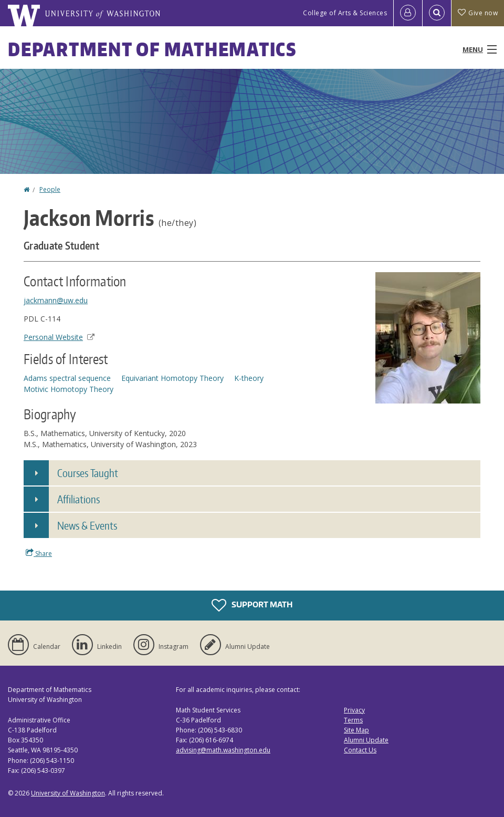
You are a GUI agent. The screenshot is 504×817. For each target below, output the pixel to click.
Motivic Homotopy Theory (69, 389)
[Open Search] (437, 13)
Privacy (354, 710)
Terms (353, 720)
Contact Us (360, 750)
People (50, 189)
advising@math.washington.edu (223, 750)
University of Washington (68, 793)
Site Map (356, 730)
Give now (478, 13)
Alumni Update (366, 740)
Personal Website (59, 337)
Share (39, 553)
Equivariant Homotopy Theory (172, 378)
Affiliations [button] (78, 499)
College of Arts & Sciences (345, 13)
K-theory (249, 378)
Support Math (252, 605)
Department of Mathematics (152, 49)
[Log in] (408, 13)
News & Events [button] (87, 525)
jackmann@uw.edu (56, 300)
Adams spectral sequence (67, 378)
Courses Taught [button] (88, 473)
